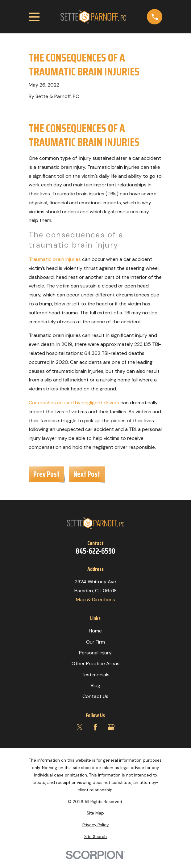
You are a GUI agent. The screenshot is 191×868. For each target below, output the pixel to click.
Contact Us (95, 696)
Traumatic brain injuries (55, 259)
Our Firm (95, 642)
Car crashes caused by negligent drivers (74, 403)
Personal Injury (95, 653)
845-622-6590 (95, 551)
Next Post (87, 474)
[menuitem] (95, 813)
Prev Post (46, 474)
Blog (95, 685)
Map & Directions (95, 600)
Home (95, 631)
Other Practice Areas (95, 664)
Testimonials (95, 675)
